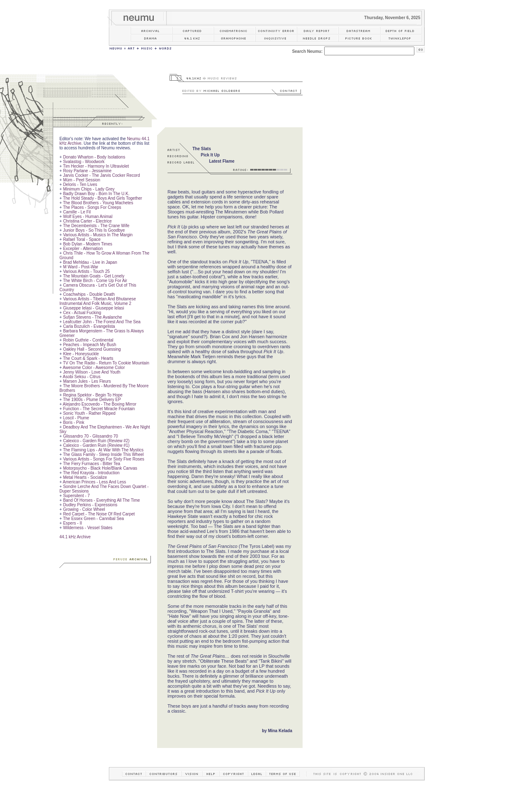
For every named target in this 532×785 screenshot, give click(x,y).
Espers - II (73, 523)
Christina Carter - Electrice (87, 221)
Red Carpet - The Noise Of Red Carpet (99, 514)
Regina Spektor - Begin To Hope (93, 395)
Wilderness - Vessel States (88, 528)
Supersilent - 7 (76, 496)
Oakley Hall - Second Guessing (92, 349)
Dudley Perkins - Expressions (90, 505)
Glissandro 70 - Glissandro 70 (91, 436)
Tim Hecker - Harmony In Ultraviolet (96, 166)
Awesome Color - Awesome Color (94, 368)
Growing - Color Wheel (84, 509)
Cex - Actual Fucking (82, 313)
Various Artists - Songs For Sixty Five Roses (104, 459)
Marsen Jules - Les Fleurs (87, 381)
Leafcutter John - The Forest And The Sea (102, 322)
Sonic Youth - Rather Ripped (89, 413)
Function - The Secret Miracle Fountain (99, 409)
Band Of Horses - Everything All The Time (102, 500)
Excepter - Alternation (83, 249)
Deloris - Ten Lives (80, 184)
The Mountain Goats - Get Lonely (94, 276)
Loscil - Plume (76, 418)
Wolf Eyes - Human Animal (88, 217)
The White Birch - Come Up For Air (95, 281)
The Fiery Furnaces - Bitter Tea (91, 464)
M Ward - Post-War (81, 267)
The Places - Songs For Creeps (92, 207)
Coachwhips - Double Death (89, 294)
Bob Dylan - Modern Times (88, 244)
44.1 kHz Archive (75, 537)
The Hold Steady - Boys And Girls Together (102, 198)
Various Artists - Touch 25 (86, 271)
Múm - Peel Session (82, 180)
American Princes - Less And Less (94, 482)
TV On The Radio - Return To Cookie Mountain (106, 363)
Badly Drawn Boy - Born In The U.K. (96, 194)
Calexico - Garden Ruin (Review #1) (96, 445)
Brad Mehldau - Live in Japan (90, 262)
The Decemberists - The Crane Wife (96, 226)
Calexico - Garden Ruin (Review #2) (96, 441)
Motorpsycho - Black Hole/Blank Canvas (100, 468)
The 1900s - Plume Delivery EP (92, 400)
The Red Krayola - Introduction (91, 473)
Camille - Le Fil (77, 212)
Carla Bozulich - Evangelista (89, 326)
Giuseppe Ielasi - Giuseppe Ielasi (94, 308)
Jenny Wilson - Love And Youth (92, 372)
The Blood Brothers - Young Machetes (98, 203)
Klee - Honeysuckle (81, 354)
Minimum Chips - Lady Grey (89, 189)
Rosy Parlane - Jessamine (87, 171)
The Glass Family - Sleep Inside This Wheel (103, 454)
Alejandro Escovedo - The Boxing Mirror (100, 404)
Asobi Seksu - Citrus (82, 377)
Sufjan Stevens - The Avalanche (93, 317)
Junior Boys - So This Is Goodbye (94, 230)
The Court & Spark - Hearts (88, 358)
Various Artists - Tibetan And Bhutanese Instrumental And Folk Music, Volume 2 (98, 301)
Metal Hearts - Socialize (85, 477)
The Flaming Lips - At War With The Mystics (103, 450)
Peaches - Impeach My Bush (90, 345)
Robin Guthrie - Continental (88, 340)
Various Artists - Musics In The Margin (98, 235)
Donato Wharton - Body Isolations (94, 157)
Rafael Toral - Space (82, 239)
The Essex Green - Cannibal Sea (93, 519)
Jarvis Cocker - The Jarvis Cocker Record (102, 175)
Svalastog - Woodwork (84, 162)
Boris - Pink (74, 422)
